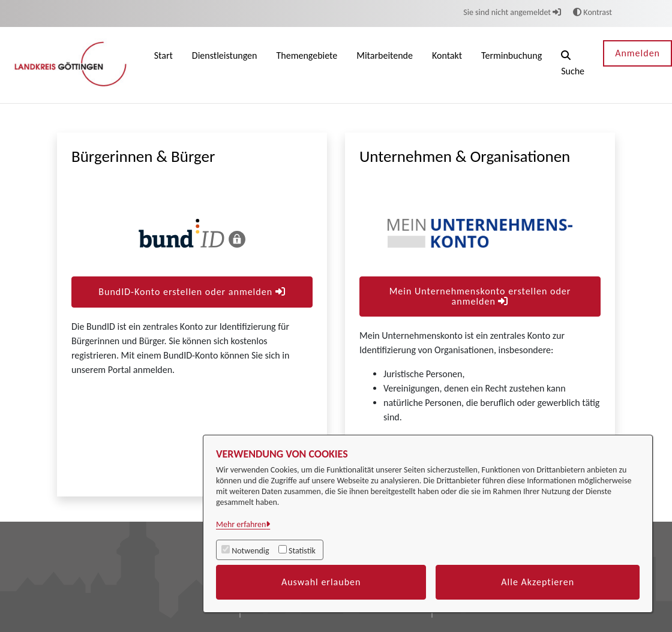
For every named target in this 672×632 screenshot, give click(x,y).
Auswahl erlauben (321, 582)
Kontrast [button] (592, 12)
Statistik (302, 551)
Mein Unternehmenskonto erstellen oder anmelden (480, 296)
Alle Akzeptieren (538, 582)
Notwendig (250, 551)
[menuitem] (163, 65)
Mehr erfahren (241, 524)
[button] (573, 65)
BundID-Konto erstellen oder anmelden (192, 292)
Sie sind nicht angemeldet (512, 12)
